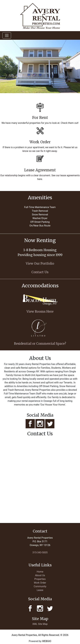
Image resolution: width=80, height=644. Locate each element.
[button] (6, 66)
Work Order (40, 583)
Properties (40, 579)
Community (40, 586)
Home (40, 572)
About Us (40, 575)
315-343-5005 (40, 552)
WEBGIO (47, 641)
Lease (40, 590)
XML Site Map (40, 624)
